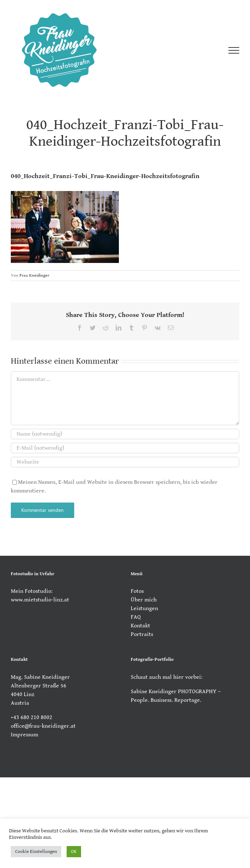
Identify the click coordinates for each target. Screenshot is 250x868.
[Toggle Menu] (234, 50)
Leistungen (144, 608)
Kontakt (140, 626)
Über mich (144, 600)
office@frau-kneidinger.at (43, 726)
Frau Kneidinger (34, 275)
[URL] (125, 462)
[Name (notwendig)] (125, 434)
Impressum (24, 735)
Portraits (142, 634)
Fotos (137, 591)
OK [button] (74, 852)
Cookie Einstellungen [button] (36, 852)
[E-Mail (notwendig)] (125, 448)
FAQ (136, 617)
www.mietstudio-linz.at (40, 600)
